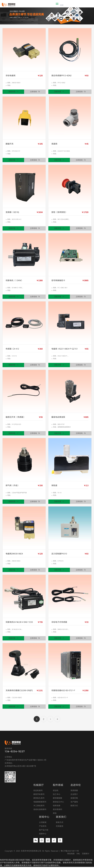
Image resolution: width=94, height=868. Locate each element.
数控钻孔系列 (39, 799)
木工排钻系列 (39, 807)
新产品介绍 (44, 831)
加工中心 (57, 795)
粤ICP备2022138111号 (70, 852)
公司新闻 (43, 824)
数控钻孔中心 (58, 803)
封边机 (56, 792)
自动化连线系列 (40, 811)
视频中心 (43, 835)
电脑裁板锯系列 (40, 803)
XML (78, 855)
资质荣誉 (74, 792)
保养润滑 (57, 807)
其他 (55, 814)
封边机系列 (38, 792)
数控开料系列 (39, 795)
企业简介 (74, 795)
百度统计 (86, 855)
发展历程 (74, 799)
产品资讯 (43, 827)
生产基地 (74, 803)
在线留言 (60, 827)
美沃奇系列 (57, 811)
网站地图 (71, 855)
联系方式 (74, 807)
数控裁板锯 (57, 799)
